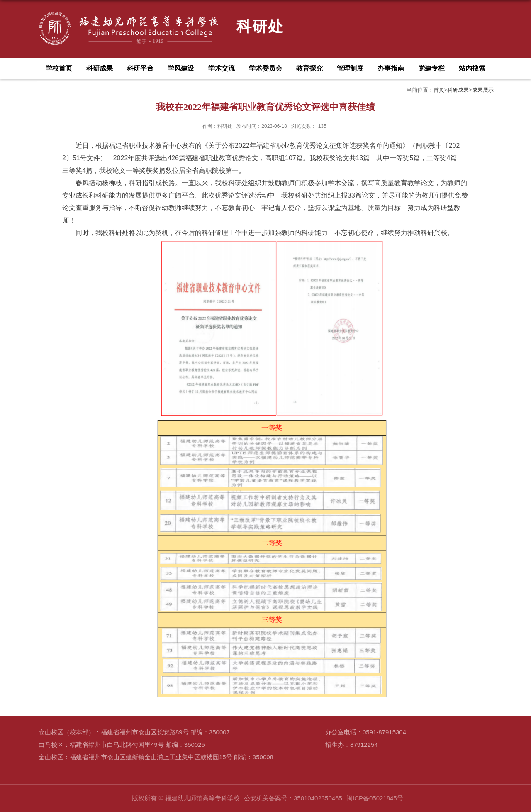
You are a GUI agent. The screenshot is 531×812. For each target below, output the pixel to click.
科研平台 (140, 68)
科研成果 (100, 68)
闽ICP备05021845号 (375, 798)
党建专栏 (431, 68)
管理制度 (350, 68)
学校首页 (59, 68)
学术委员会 (265, 68)
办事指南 (391, 68)
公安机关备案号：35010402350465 (293, 798)
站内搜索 (472, 68)
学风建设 (181, 68)
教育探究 (309, 68)
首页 (439, 90)
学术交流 (222, 68)
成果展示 (483, 90)
